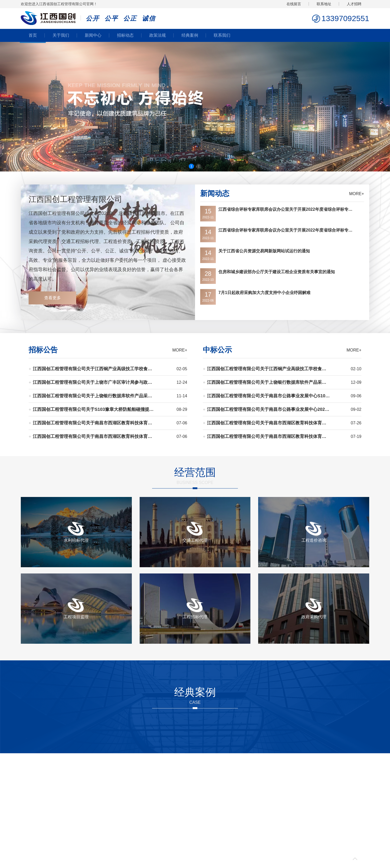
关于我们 (61, 35)
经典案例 (190, 35)
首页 (33, 35)
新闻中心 (93, 35)
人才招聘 (354, 4)
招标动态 (125, 35)
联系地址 (324, 4)
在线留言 (294, 4)
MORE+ (357, 194)
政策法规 (158, 35)
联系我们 (222, 35)
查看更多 (53, 298)
